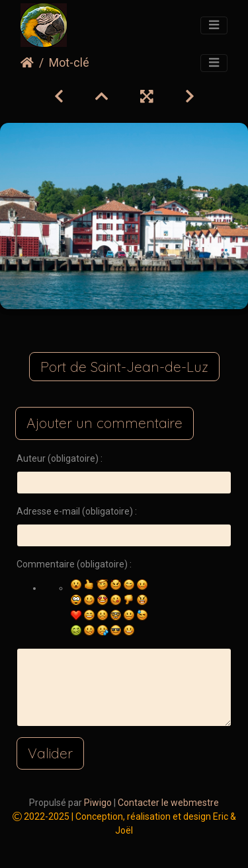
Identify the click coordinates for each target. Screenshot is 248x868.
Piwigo (98, 803)
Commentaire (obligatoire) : (74, 564)
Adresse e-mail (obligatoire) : (77, 511)
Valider (50, 753)
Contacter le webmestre (168, 803)
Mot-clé (69, 63)
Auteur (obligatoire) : (60, 458)
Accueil (27, 63)
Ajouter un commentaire (104, 423)
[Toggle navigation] (214, 26)
